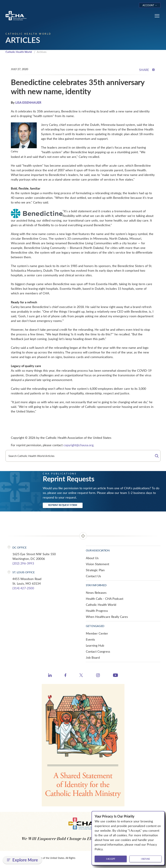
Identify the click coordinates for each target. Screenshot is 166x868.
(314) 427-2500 (23, 588)
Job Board (93, 657)
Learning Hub (95, 645)
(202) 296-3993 (23, 563)
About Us (92, 558)
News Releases (96, 593)
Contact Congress (98, 651)
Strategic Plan (95, 570)
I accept (111, 859)
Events (90, 639)
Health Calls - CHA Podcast (105, 599)
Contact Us (93, 576)
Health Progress (97, 611)
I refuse (145, 859)
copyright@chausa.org (78, 445)
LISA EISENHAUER (28, 102)
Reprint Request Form (63, 505)
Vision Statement (97, 564)
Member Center (97, 633)
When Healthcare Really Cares (107, 617)
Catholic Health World (19, 52)
